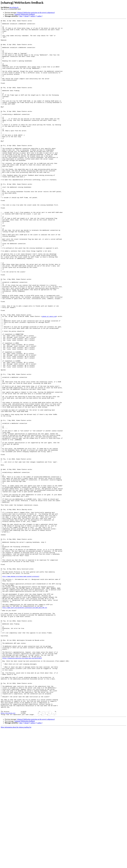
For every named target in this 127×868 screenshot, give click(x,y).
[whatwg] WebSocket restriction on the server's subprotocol (36, 13)
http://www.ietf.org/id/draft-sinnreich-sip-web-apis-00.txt (25, 725)
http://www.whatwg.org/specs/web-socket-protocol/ (21, 688)
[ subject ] (33, 16)
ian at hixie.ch (14, 7)
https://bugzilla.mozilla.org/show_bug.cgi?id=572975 (22, 786)
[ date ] (21, 16)
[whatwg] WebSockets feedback (25, 14)
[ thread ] (26, 16)
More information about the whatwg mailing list (16, 866)
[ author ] (39, 16)
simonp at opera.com (49, 376)
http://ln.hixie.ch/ (8, 852)
